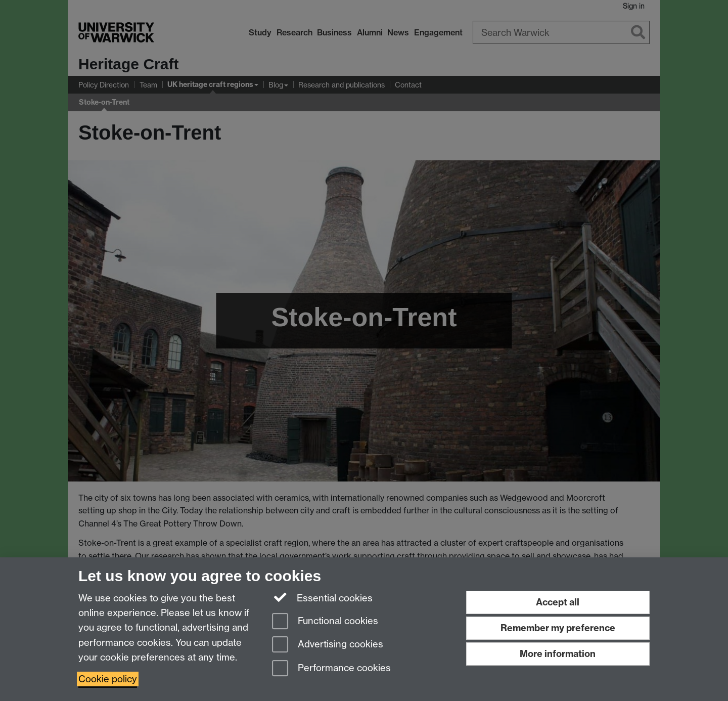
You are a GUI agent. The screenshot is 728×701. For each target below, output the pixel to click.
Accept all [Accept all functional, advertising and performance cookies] (558, 602)
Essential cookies (322, 597)
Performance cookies (331, 669)
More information (558, 654)
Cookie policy (108, 679)
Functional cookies (325, 622)
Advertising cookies (328, 645)
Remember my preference (558, 628)
